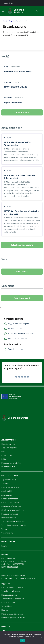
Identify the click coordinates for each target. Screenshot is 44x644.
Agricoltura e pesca (9, 480)
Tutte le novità (22, 112)
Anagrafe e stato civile (10, 487)
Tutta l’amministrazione (22, 245)
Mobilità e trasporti (9, 518)
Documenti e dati (8, 467)
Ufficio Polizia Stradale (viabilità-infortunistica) (20, 177)
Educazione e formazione (11, 506)
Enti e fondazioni (8, 455)
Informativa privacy (9, 602)
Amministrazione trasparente (13, 599)
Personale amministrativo (11, 463)
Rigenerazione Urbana (13, 102)
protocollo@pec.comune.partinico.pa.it (20, 578)
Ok (23, 641)
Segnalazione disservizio (11, 591)
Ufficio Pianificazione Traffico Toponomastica (18, 144)
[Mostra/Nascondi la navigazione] (3, 11)
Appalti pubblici (7, 491)
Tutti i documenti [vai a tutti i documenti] (22, 298)
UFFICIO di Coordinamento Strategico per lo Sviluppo (22, 212)
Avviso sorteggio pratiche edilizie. (18, 71)
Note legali (6, 610)
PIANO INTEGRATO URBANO (16, 87)
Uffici (3, 452)
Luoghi (4, 546)
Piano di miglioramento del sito (13, 618)
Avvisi (6, 67)
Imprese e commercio (10, 514)
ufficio (8, 138)
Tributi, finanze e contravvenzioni (14, 525)
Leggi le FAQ (6, 583)
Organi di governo (8, 444)
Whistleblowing (7, 606)
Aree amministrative (9, 448)
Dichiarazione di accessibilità (12, 614)
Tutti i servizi (22, 272)
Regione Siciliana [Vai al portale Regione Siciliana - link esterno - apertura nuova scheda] (8, 3)
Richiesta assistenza (9, 595)
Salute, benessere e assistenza (13, 521)
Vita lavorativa (7, 533)
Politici (4, 459)
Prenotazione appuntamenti (12, 587)
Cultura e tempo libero (10, 502)
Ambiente (5, 484)
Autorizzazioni (7, 495)
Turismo (4, 529)
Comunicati (8, 82)
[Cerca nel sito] (38, 11)
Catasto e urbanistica (10, 499)
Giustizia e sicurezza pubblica (12, 510)
